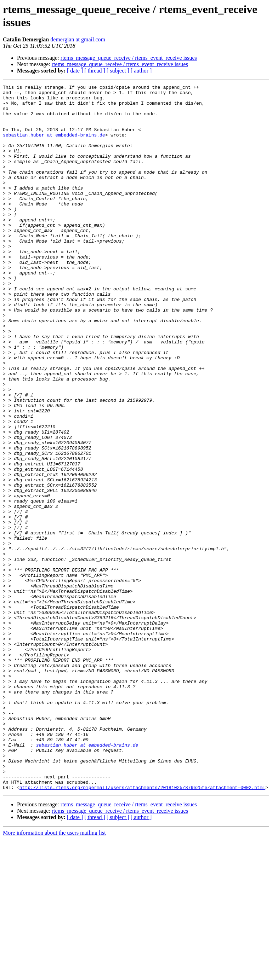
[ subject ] (118, 71)
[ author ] (141, 71)
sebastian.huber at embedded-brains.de (54, 145)
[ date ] (75, 71)
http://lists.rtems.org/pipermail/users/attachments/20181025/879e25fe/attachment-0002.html (142, 928)
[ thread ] (95, 71)
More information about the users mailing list (54, 974)
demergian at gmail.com (78, 39)
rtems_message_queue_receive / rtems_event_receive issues (129, 58)
